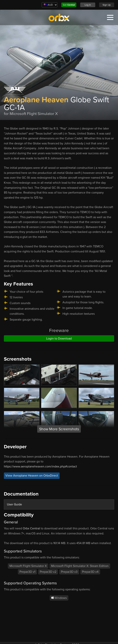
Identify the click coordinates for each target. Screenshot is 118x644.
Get (69, 5)
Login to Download (59, 339)
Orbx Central (31, 528)
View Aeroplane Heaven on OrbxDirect (32, 476)
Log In (88, 5)
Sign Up (107, 5)
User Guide (14, 504)
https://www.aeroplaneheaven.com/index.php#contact (40, 466)
